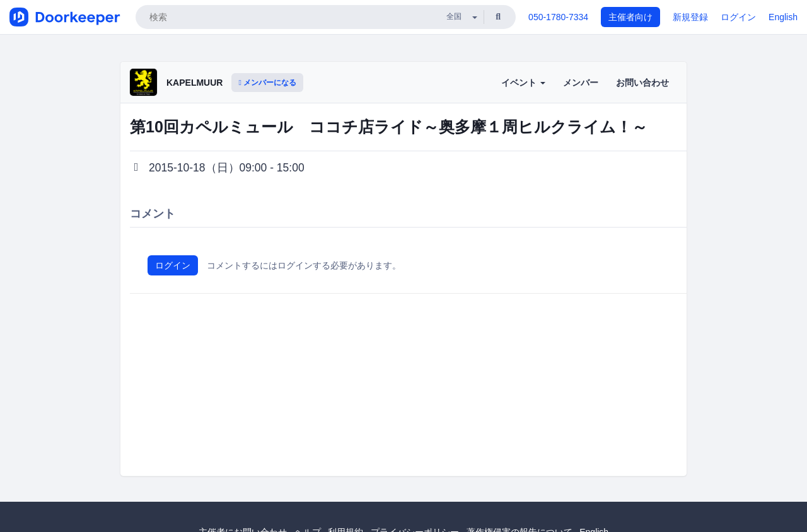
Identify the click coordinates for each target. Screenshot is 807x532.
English (783, 17)
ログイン (738, 17)
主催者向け (630, 17)
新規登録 (690, 17)
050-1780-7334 (558, 17)
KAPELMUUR (194, 83)
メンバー (581, 83)
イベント (523, 83)
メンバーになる (267, 83)
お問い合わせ (642, 83)
